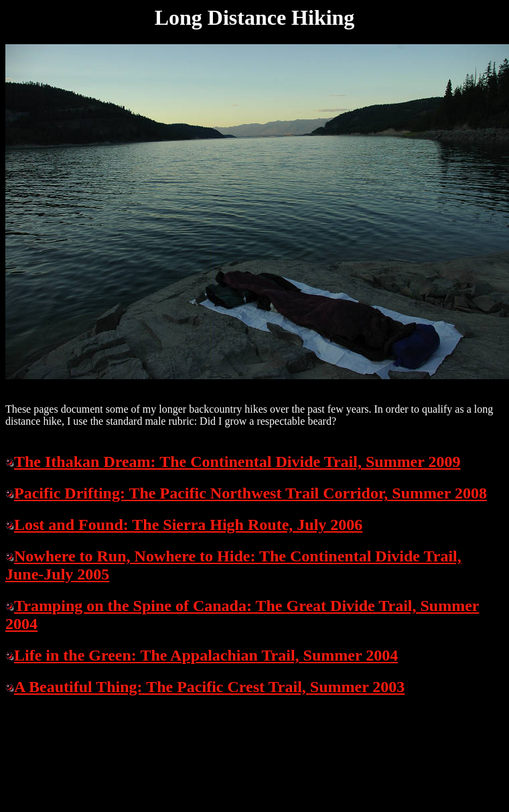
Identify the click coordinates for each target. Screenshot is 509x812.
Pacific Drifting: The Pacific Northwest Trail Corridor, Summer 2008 (250, 493)
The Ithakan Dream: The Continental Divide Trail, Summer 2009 (237, 462)
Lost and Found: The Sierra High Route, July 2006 (188, 525)
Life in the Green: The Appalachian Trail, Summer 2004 (206, 655)
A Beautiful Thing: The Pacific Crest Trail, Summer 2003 (209, 687)
